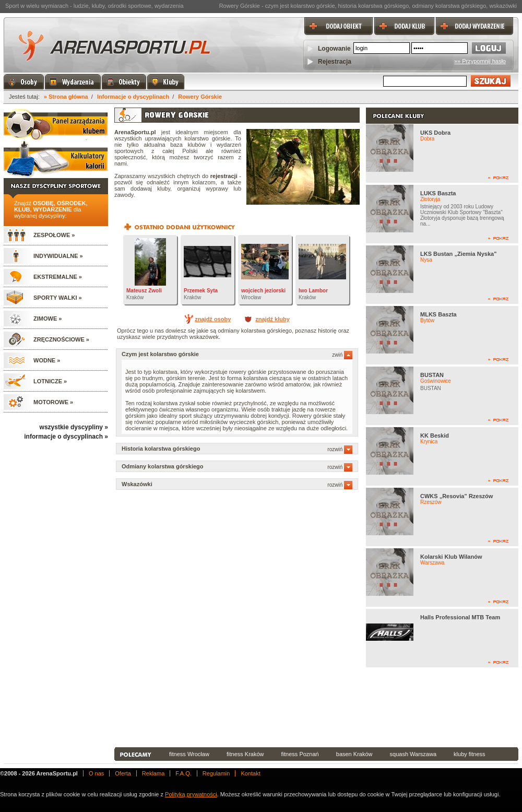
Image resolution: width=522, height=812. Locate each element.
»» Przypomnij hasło (480, 61)
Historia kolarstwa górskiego (237, 449)
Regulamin (216, 773)
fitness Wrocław (189, 754)
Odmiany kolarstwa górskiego (237, 466)
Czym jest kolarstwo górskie (237, 354)
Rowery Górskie (200, 97)
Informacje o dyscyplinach (133, 97)
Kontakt (250, 773)
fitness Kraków (245, 754)
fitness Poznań (300, 754)
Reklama (153, 773)
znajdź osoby (213, 319)
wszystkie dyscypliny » (74, 427)
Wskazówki (237, 484)
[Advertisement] (161, 707)
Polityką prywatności (191, 794)
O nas (96, 773)
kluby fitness (470, 754)
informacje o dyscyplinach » (66, 437)
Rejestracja (335, 62)
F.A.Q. (183, 773)
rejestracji (224, 176)
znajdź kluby (272, 319)
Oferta (123, 773)
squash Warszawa (413, 754)
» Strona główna (66, 97)
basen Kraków (354, 754)
